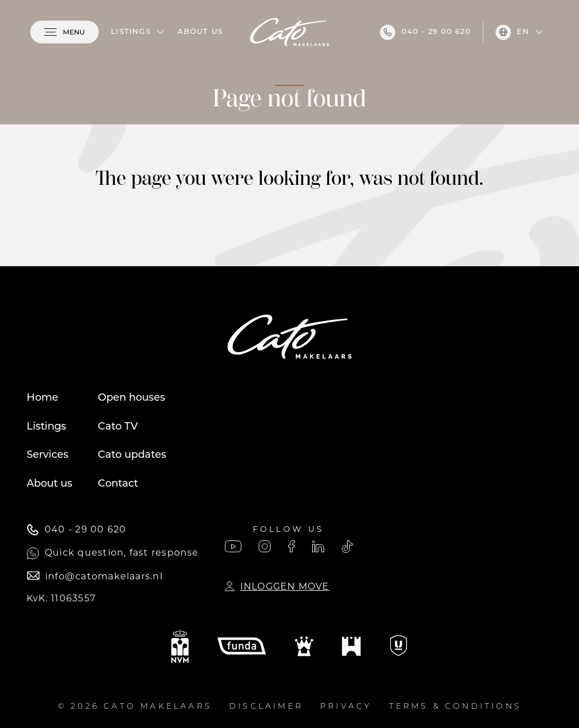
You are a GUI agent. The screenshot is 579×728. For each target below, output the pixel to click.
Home (42, 398)
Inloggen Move (277, 586)
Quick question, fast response (113, 553)
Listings (131, 32)
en (512, 32)
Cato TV (118, 427)
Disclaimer (266, 707)
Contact (118, 484)
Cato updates (132, 455)
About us (200, 32)
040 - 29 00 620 (425, 32)
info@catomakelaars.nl (95, 576)
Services (47, 455)
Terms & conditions (455, 707)
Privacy (346, 707)
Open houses (131, 398)
